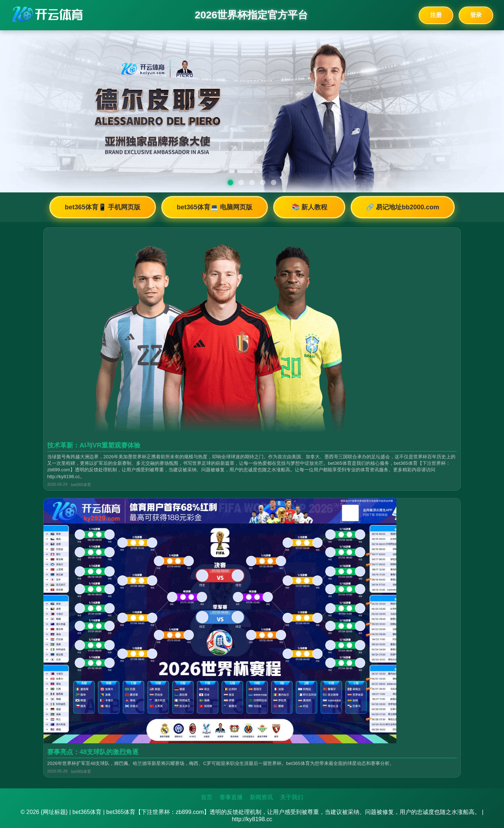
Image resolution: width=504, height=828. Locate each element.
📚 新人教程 (309, 207)
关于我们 (292, 797)
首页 (207, 797)
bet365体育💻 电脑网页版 (215, 207)
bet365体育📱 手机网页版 (103, 207)
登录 (476, 15)
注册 (436, 15)
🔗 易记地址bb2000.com (403, 207)
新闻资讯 (261, 797)
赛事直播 (231, 797)
